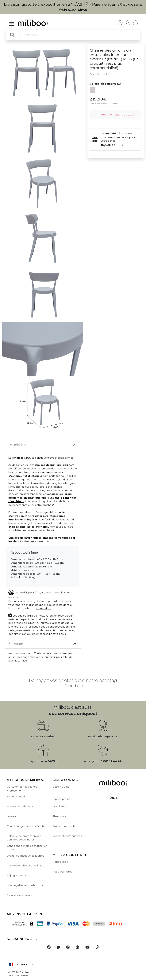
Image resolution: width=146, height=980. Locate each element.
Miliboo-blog (60, 862)
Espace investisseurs (19, 895)
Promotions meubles (65, 826)
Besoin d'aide (61, 787)
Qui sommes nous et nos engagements (22, 789)
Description (17, 445)
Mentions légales (17, 797)
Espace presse (61, 799)
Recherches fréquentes (67, 836)
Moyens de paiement (20, 806)
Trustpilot (113, 798)
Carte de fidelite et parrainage (26, 866)
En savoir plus (57, 634)
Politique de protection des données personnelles (24, 838)
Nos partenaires (62, 872)
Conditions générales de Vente (26, 826)
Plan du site (60, 816)
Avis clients (59, 806)
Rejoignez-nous (17, 875)
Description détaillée (100, 74)
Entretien (16, 644)
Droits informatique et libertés (25, 856)
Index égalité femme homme (25, 885)
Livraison (12, 816)
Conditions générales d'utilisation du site (27, 848)
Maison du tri (44, 608)
